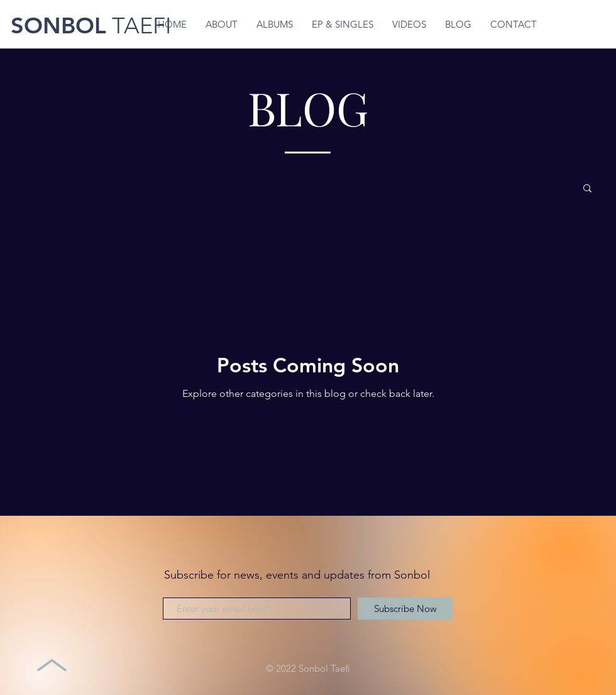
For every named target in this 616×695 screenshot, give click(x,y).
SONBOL (58, 25)
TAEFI (139, 25)
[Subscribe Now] (405, 609)
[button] (587, 189)
